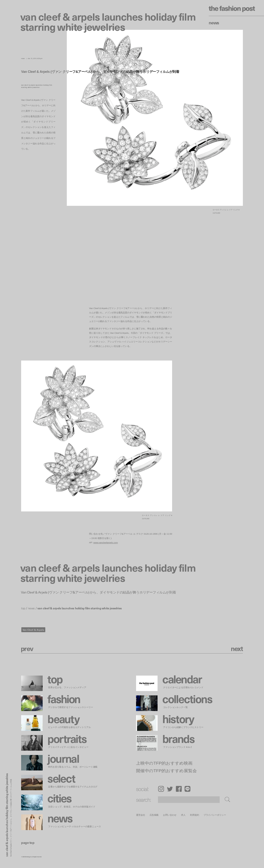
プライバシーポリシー (215, 815)
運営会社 (141, 815)
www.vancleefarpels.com (106, 543)
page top (28, 842)
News (214, 22)
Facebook (179, 789)
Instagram (161, 789)
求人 (183, 815)
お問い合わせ (170, 815)
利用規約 (195, 815)
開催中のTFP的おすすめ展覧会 (166, 771)
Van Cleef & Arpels (33, 630)
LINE (187, 789)
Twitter (170, 789)
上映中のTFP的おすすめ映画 (164, 763)
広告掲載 (154, 815)
